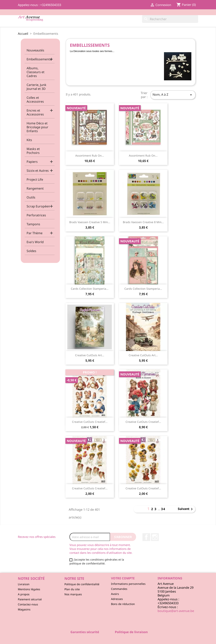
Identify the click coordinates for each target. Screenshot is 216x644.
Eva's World (35, 242)
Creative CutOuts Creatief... (90, 422)
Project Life (35, 179)
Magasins (24, 609)
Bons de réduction (123, 604)
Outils (31, 197)
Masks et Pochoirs (33, 151)
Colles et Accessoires (35, 100)
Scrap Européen (38, 206)
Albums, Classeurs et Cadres (36, 72)
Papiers (32, 162)
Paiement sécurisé (30, 599)
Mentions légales (29, 589)
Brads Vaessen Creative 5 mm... (90, 222)
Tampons (33, 224)
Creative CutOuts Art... (90, 355)
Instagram (155, 537)
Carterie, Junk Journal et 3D (36, 87)
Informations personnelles (128, 584)
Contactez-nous (28, 604)
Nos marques (73, 594)
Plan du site (72, 589)
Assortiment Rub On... (90, 156)
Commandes (119, 589)
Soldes (31, 251)
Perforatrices (36, 215)
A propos (24, 594)
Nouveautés (35, 50)
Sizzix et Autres (38, 171)
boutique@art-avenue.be (176, 611)
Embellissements (39, 59)
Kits (29, 140)
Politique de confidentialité (82, 584)
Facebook (146, 537)
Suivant (186, 509)
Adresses (117, 599)
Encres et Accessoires (35, 112)
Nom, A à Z (173, 95)
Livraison (24, 584)
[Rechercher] (170, 19)
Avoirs (115, 594)
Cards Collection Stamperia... (90, 289)
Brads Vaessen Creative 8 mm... (143, 222)
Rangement (35, 188)
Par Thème (35, 233)
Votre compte (123, 578)
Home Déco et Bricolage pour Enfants (37, 127)
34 (163, 509)
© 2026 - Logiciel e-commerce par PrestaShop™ (108, 639)
